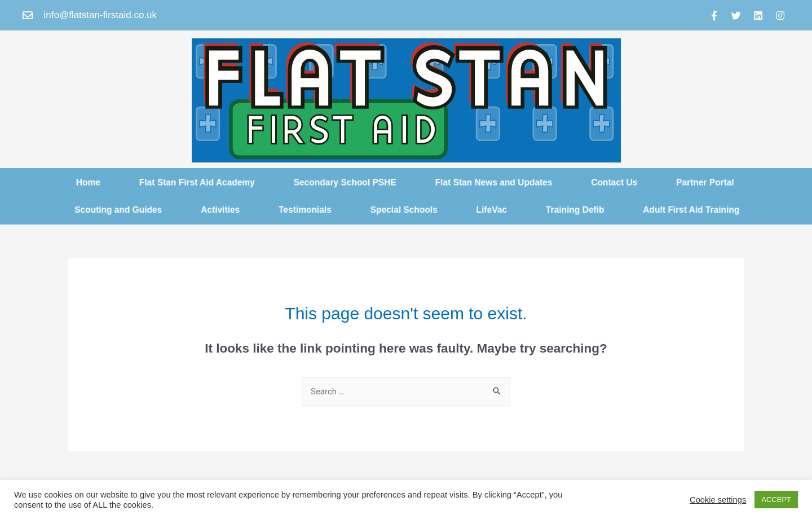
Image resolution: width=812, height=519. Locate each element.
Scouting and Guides (101, 210)
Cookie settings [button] (718, 500)
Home (70, 181)
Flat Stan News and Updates (499, 181)
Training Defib (585, 210)
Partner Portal (723, 181)
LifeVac (497, 210)
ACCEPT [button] (776, 500)
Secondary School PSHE (341, 181)
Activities (209, 210)
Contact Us (627, 181)
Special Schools (404, 210)
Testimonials (299, 210)
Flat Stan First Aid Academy (185, 181)
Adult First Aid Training (708, 210)
